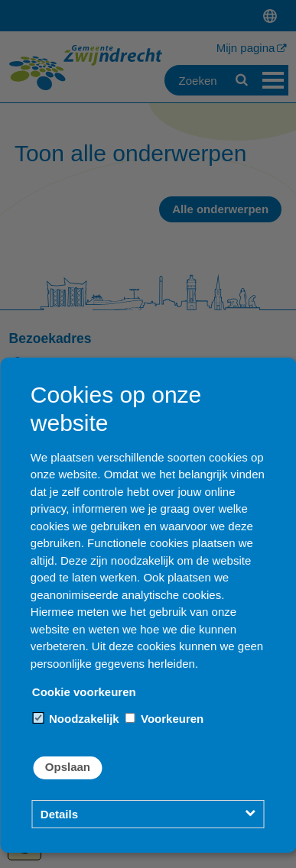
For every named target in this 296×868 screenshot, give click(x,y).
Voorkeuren (164, 719)
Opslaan (68, 767)
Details (59, 814)
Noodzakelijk (76, 719)
